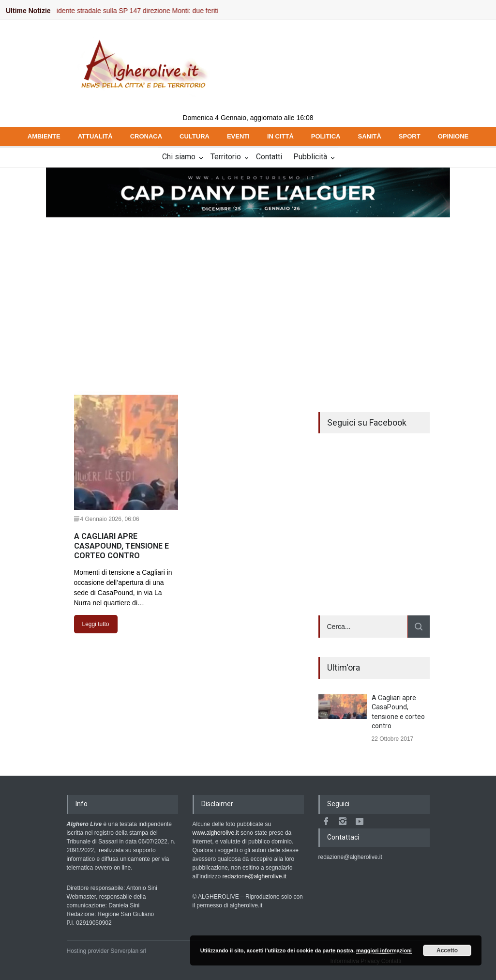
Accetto (447, 950)
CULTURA (195, 136)
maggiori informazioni (384, 950)
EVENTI (238, 136)
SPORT (410, 136)
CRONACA (146, 136)
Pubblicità (310, 157)
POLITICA (326, 136)
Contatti (269, 157)
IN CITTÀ (280, 136)
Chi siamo (179, 157)
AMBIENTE (44, 136)
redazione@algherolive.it (255, 876)
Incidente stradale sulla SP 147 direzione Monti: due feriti (138, 11)
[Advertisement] (248, 291)
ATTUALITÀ (95, 136)
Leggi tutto (96, 624)
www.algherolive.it (216, 833)
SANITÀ (369, 136)
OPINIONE (453, 136)
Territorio (226, 157)
